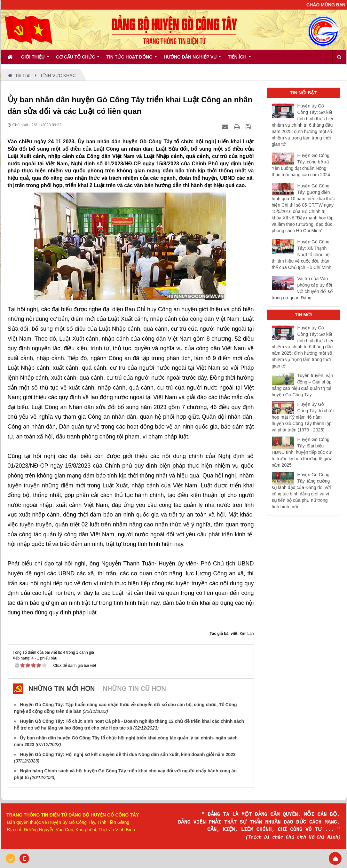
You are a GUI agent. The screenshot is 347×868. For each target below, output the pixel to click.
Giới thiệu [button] (35, 59)
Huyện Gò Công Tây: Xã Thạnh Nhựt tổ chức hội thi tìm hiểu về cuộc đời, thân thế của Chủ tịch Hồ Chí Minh (302, 255)
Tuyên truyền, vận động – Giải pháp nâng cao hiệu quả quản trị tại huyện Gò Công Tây (303, 385)
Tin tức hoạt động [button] (131, 59)
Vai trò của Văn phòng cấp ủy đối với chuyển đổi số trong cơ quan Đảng (302, 288)
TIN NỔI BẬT (303, 93)
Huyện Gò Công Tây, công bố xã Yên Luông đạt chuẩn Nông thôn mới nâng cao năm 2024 (301, 165)
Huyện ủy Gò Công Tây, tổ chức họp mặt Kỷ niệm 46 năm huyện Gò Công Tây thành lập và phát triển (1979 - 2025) (303, 417)
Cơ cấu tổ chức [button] (78, 59)
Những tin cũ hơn (134, 689)
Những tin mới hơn (62, 689)
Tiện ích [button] (239, 59)
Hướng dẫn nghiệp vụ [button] (192, 59)
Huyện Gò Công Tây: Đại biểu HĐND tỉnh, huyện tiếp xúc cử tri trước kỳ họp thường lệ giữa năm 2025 (302, 452)
